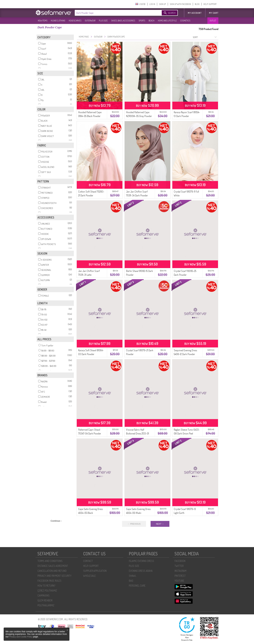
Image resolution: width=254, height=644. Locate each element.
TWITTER (179, 566)
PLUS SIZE (103, 21)
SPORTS (142, 21)
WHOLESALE (89, 576)
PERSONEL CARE (137, 586)
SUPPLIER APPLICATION (95, 571)
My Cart (214, 13)
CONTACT (88, 561)
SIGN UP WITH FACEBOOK (180, 4)
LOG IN (152, 4)
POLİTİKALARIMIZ (46, 605)
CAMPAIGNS (43, 595)
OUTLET (213, 21)
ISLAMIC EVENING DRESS (141, 561)
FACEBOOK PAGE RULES (49, 581)
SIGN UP (162, 4)
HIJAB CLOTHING (58, 21)
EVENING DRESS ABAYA (141, 571)
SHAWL (132, 576)
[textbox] (115, 13)
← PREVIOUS (134, 524)
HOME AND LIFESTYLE (167, 21)
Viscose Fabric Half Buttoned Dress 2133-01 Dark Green (138, 433)
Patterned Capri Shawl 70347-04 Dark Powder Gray (90, 433)
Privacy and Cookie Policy (21, 637)
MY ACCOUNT (195, 13)
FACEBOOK (180, 561)
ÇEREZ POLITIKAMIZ (47, 591)
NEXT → (160, 524)
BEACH (151, 21)
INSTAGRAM (180, 571)
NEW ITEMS (43, 21)
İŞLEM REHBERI (45, 600)
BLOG (197, 4)
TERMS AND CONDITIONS (50, 561)
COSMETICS (185, 21)
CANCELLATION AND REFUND (52, 571)
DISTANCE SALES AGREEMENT (53, 566)
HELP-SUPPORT (210, 4)
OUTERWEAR (90, 21)
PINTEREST (180, 576)
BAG (131, 581)
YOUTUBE (179, 581)
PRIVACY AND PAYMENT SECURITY (54, 576)
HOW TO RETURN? (46, 586)
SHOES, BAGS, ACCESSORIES (123, 21)
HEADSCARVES (75, 21)
